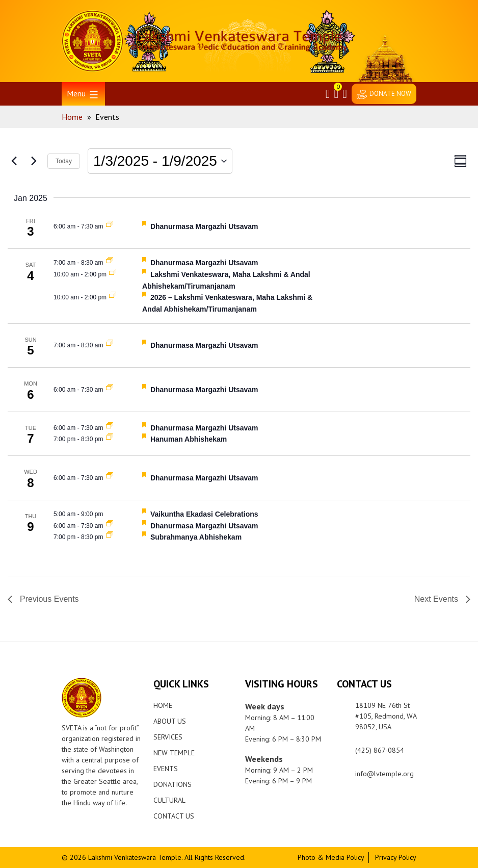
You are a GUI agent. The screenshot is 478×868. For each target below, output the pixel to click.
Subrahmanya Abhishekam (196, 537)
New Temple (174, 753)
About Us (170, 721)
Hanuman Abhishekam (189, 439)
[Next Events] (34, 161)
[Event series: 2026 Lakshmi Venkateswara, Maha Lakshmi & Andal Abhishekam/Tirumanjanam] (113, 274)
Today (64, 161)
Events (166, 769)
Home (163, 705)
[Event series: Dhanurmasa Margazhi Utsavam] (110, 226)
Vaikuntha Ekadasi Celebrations (204, 514)
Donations (172, 784)
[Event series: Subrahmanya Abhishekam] (110, 537)
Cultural (169, 800)
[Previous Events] (14, 161)
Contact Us (174, 816)
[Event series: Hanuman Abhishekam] (110, 439)
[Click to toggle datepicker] (160, 161)
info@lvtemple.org (384, 774)
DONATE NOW (390, 94)
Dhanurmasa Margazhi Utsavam (204, 226)
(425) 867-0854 (380, 750)
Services (168, 737)
